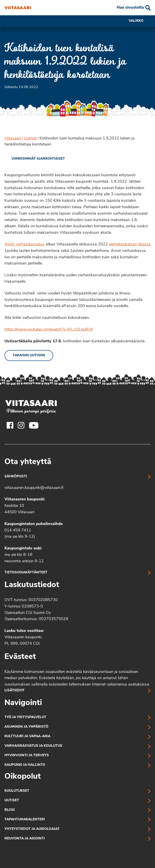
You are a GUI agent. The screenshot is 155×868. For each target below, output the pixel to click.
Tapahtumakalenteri (25, 820)
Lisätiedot (15, 691)
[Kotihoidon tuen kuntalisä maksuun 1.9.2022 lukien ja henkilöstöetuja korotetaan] (18, 8)
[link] (35, 159)
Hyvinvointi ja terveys (27, 755)
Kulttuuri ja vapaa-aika (27, 736)
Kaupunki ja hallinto (25, 765)
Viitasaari (13, 138)
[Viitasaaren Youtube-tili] (34, 425)
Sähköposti (16, 477)
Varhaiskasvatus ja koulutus (33, 746)
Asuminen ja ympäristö (26, 727)
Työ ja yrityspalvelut (25, 717)
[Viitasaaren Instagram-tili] (21, 425)
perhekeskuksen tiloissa (130, 244)
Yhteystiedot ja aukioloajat (32, 829)
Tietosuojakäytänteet (26, 573)
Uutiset (30, 138)
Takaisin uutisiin (29, 356)
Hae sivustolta (130, 8)
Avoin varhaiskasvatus (25, 244)
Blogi (10, 810)
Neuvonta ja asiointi (25, 839)
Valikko (140, 21)
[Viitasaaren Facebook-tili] (10, 425)
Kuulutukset (17, 791)
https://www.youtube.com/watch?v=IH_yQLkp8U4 (49, 330)
